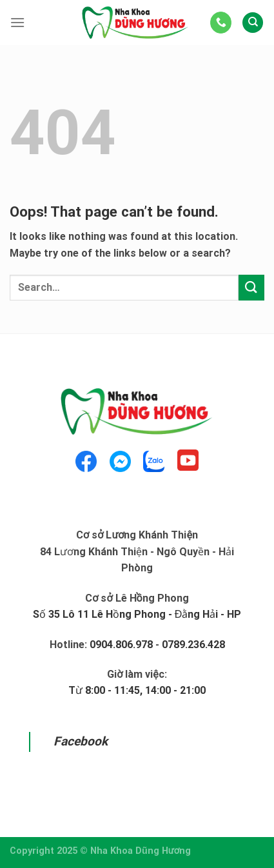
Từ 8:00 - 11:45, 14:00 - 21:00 (137, 690)
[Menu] (17, 22)
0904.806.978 (121, 645)
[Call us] (221, 23)
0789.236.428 (193, 645)
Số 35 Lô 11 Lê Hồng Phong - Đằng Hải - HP (137, 614)
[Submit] (251, 287)
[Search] (253, 23)
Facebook (81, 741)
